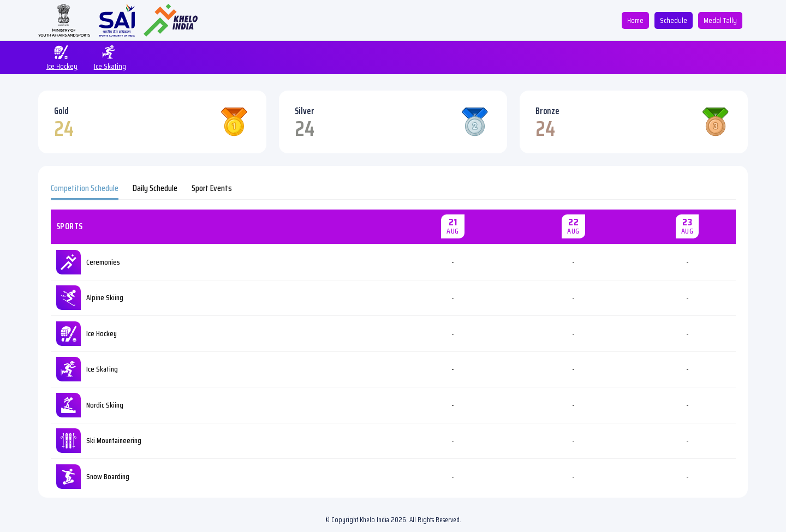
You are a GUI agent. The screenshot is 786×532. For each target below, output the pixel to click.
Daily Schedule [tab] (155, 188)
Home (635, 20)
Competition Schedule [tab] (85, 188)
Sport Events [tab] (212, 188)
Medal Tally (720, 20)
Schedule (674, 20)
